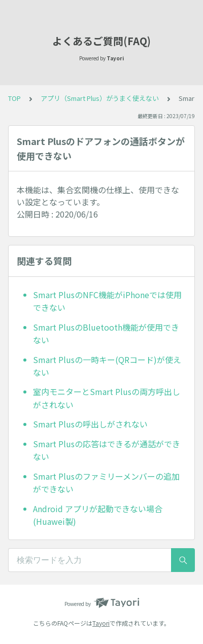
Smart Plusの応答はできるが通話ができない (107, 450)
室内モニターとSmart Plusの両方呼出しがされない (107, 398)
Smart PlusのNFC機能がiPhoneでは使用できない (107, 301)
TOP (14, 98)
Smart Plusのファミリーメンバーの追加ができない (106, 483)
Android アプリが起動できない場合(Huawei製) (98, 515)
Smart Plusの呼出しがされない (90, 424)
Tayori (101, 623)
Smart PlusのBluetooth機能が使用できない (106, 334)
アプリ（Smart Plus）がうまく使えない (100, 98)
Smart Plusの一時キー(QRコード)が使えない (107, 366)
